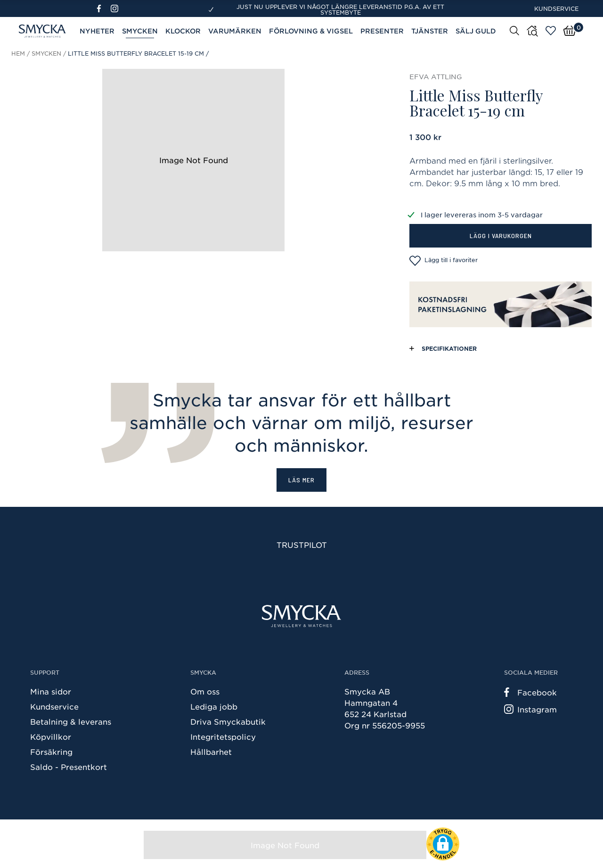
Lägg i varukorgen (501, 236)
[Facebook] (103, 8)
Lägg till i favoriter (444, 261)
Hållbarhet (211, 752)
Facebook (530, 692)
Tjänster (430, 31)
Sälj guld (476, 31)
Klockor (183, 31)
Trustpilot (302, 545)
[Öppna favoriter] (551, 31)
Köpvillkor (51, 736)
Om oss (205, 691)
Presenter (382, 31)
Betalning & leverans (71, 721)
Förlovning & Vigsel (311, 31)
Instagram (530, 709)
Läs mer (301, 480)
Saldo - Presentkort (69, 767)
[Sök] (514, 30)
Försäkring (51, 752)
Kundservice (556, 8)
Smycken (140, 31)
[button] (443, 844)
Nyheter (97, 31)
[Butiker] (532, 31)
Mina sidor (51, 691)
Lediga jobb (214, 706)
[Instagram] (116, 8)
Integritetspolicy (223, 736)
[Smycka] (301, 616)
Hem (18, 53)
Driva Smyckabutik (228, 721)
